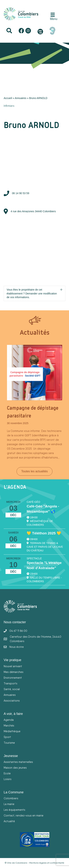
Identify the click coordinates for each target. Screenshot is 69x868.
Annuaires (21, 98)
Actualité (9, 821)
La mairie (9, 804)
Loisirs (8, 779)
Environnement (13, 678)
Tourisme (9, 743)
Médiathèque (12, 731)
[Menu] (53, 17)
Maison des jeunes (15, 768)
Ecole (7, 773)
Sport (7, 737)
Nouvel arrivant (13, 666)
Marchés (9, 725)
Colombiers (11, 798)
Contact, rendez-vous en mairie (24, 815)
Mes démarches (14, 672)
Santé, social (12, 689)
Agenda (9, 720)
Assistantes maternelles (18, 762)
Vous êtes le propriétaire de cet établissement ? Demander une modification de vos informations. (32, 293)
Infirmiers (9, 106)
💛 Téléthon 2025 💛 (44, 533)
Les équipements (14, 810)
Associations (12, 701)
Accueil (8, 98)
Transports (10, 683)
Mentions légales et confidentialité (47, 863)
